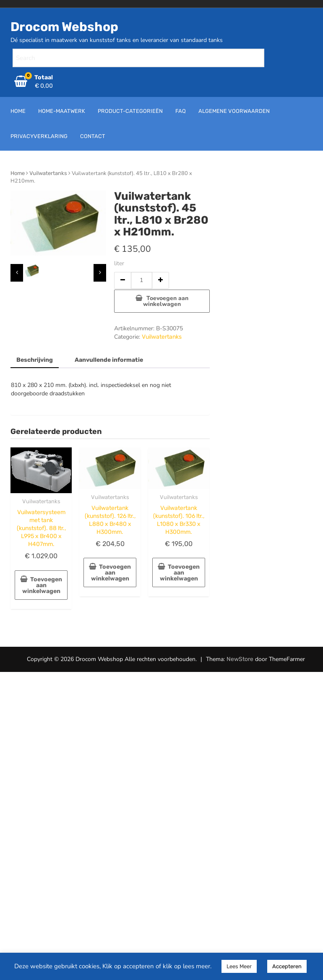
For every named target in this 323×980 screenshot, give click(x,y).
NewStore (240, 659)
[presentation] (17, 273)
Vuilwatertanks (48, 173)
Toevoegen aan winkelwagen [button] (42, 585)
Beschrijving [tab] (35, 360)
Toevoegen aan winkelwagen (166, 301)
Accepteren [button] (287, 966)
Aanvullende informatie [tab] (109, 360)
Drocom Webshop (64, 27)
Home (18, 173)
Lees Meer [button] (239, 966)
